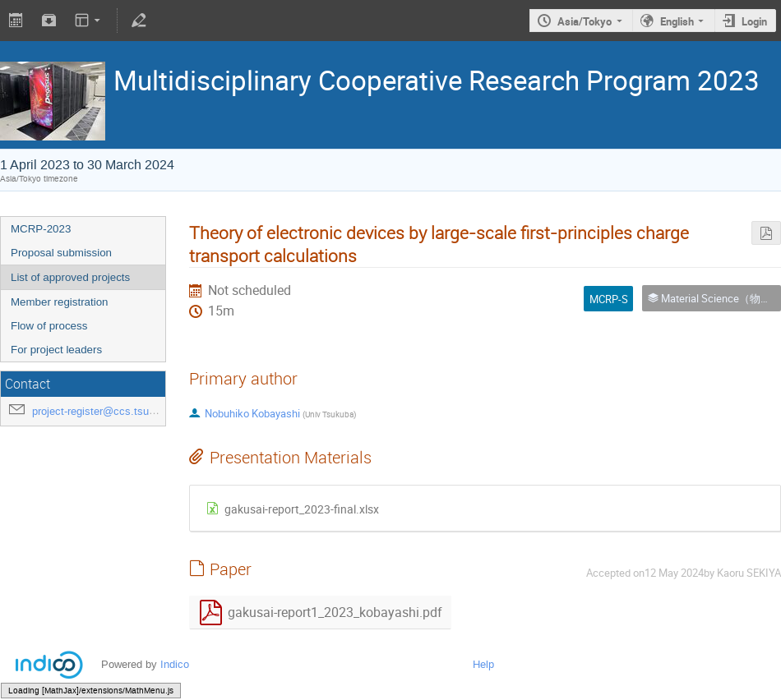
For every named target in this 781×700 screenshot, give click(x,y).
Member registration (60, 302)
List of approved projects (70, 277)
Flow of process (49, 326)
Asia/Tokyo (585, 21)
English (677, 21)
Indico (175, 664)
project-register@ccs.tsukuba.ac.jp (115, 411)
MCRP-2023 (41, 229)
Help (483, 664)
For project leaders (56, 350)
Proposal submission (61, 253)
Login (754, 21)
